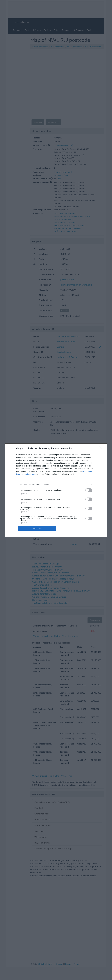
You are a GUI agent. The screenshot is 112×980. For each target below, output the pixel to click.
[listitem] (56, 484)
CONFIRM (37, 528)
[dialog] (56, 490)
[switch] (89, 490)
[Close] (102, 449)
